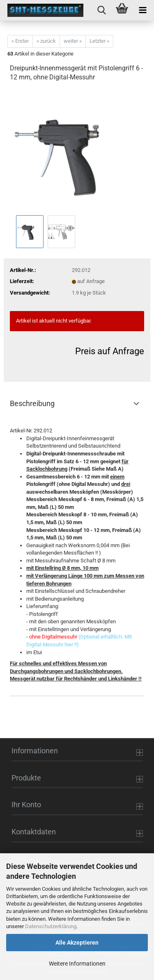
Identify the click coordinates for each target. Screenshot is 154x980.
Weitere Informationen (77, 964)
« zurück (46, 41)
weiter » (73, 41)
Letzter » (99, 41)
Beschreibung (32, 403)
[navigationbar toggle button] (143, 10)
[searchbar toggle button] (101, 10)
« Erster (20, 41)
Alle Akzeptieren (77, 943)
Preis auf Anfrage (110, 351)
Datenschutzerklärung (51, 926)
